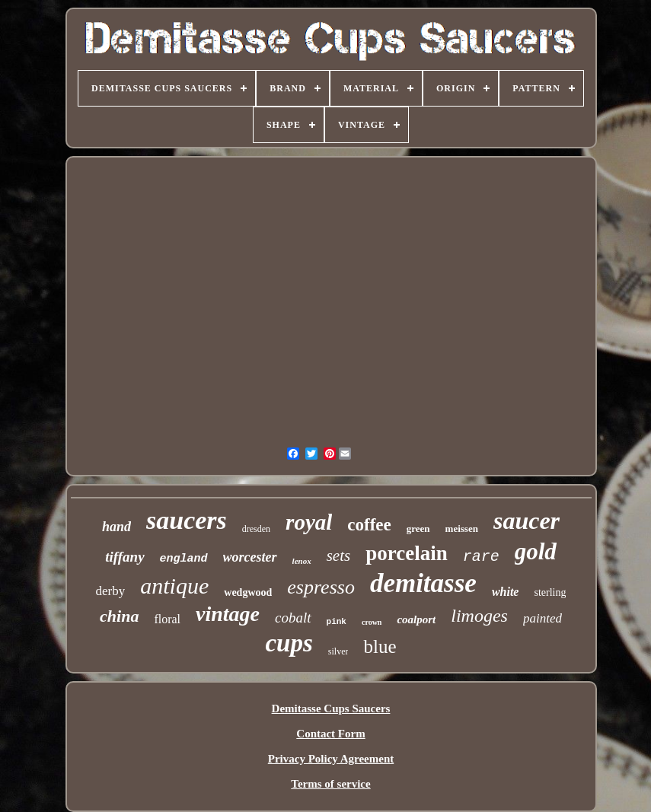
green (418, 529)
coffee (369, 525)
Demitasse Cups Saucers (331, 709)
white (506, 592)
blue (380, 646)
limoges (479, 616)
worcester (250, 557)
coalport (416, 619)
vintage (228, 614)
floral (167, 619)
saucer (527, 521)
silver (338, 651)
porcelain (407, 553)
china (119, 616)
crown (372, 622)
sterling (550, 592)
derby (111, 591)
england (184, 559)
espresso (321, 587)
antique (174, 586)
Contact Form (330, 734)
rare (481, 557)
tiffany (124, 557)
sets (339, 556)
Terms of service (330, 784)
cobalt (293, 618)
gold (536, 551)
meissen (462, 529)
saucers (187, 520)
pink (337, 622)
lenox (302, 561)
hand (116, 527)
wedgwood (248, 592)
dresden (256, 529)
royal (309, 522)
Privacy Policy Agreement (331, 759)
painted (542, 618)
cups (289, 643)
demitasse (423, 583)
